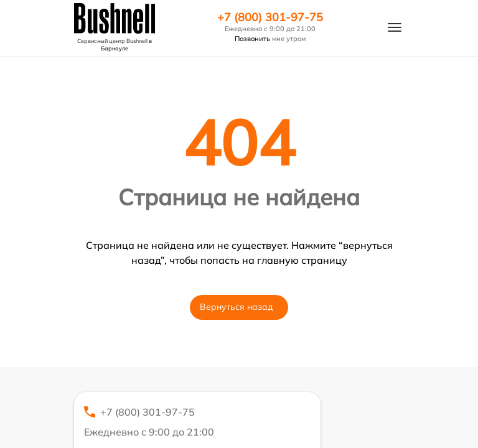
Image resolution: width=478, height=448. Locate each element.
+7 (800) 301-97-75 (270, 17)
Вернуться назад (237, 307)
